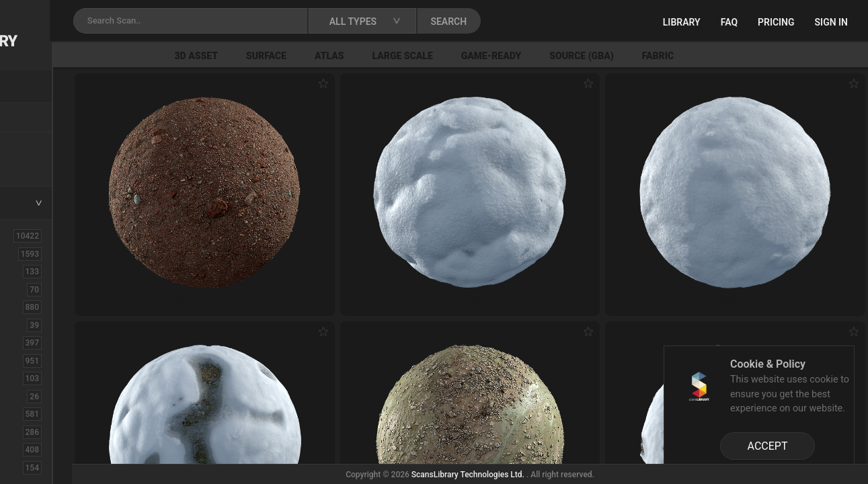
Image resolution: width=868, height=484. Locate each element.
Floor (29, 432)
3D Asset (316, 56)
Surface (386, 56)
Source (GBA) (701, 56)
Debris (32, 378)
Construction (46, 360)
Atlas (449, 56)
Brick (29, 289)
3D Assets (40, 253)
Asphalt (35, 271)
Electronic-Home (55, 396)
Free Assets (44, 164)
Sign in (831, 22)
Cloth (29, 325)
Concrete (38, 342)
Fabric (778, 56)
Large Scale (522, 56)
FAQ (729, 22)
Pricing (776, 22)
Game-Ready (611, 56)
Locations (40, 118)
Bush (29, 307)
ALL (26, 235)
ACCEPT (768, 446)
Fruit (28, 467)
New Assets (44, 146)
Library (682, 22)
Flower (33, 449)
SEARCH (591, 22)
